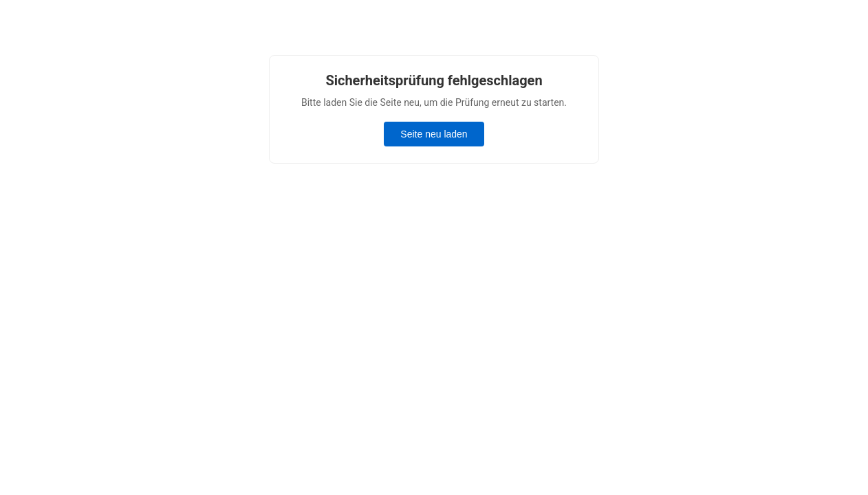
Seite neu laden (434, 134)
